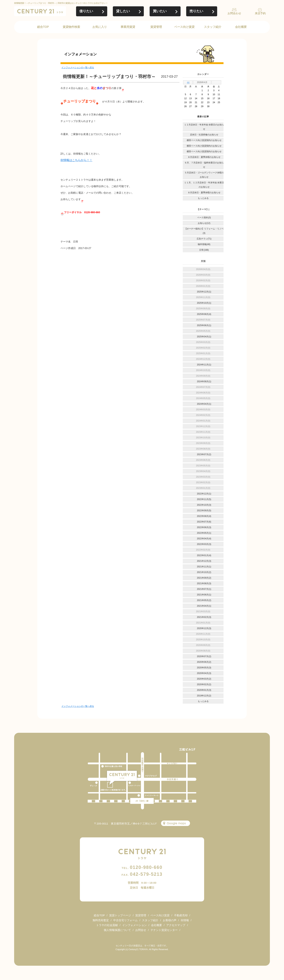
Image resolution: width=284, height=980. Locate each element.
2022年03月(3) (204, 544)
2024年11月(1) (204, 365)
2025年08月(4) (204, 314)
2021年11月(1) (204, 567)
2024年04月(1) (204, 404)
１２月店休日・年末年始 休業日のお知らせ (204, 127)
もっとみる (203, 198)
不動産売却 (181, 915)
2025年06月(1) (204, 325)
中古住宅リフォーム (125, 920)
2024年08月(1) (204, 382)
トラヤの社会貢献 (107, 925)
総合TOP (43, 27)
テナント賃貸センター (164, 930)
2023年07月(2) (204, 454)
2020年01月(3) (204, 690)
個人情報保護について (117, 930)
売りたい (196, 11)
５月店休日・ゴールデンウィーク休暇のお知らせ (204, 175)
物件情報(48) (204, 244)
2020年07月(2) (204, 656)
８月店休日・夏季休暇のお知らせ (204, 157)
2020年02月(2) (204, 684)
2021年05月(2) (204, 600)
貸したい (123, 11)
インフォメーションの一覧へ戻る (78, 68)
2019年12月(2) (204, 696)
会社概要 (241, 27)
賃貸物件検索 (71, 27)
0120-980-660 (142, 867)
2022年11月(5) (204, 499)
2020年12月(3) (204, 628)
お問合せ (141, 930)
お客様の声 (170, 920)
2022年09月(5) (204, 511)
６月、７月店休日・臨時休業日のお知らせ (204, 165)
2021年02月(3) (204, 617)
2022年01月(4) (204, 555)
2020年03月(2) (204, 679)
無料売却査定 (101, 920)
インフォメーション (134, 925)
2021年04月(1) (204, 606)
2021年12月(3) (204, 561)
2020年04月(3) (204, 673)
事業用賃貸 (128, 27)
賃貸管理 (156, 27)
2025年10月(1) (204, 303)
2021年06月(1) (204, 595)
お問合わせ (234, 13)
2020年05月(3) (204, 668)
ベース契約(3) (204, 218)
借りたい (86, 11)
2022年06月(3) (204, 527)
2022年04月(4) (204, 539)
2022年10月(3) (204, 505)
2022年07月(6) (204, 522)
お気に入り (100, 27)
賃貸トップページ (120, 915)
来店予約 (260, 13)
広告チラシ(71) (204, 239)
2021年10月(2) (204, 572)
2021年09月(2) (204, 578)
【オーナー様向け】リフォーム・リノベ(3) (204, 231)
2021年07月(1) (204, 589)
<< (188, 82)
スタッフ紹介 (213, 27)
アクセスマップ (176, 925)
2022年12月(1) (204, 494)
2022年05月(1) (204, 533)
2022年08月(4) (204, 516)
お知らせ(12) (204, 223)
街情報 (185, 920)
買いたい (160, 11)
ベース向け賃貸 (184, 27)
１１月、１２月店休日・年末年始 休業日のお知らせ (204, 185)
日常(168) (204, 250)
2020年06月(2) (204, 662)
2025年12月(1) (204, 292)
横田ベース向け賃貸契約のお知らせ (204, 140)
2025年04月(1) (204, 337)
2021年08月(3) (204, 583)
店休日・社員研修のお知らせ (204, 135)
